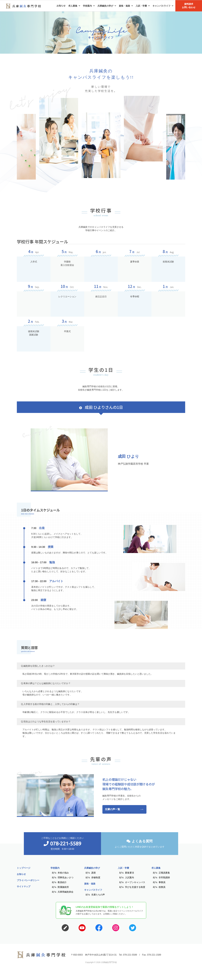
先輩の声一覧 (113, 809)
